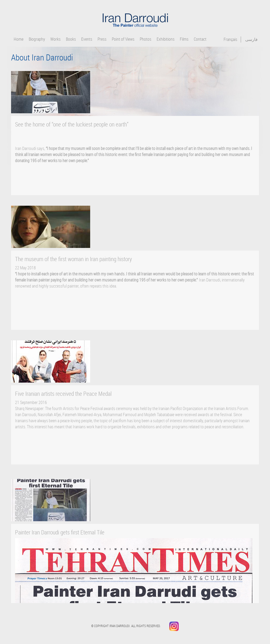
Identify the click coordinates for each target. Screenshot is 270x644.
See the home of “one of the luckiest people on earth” (72, 124)
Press (102, 39)
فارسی (251, 39)
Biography (37, 39)
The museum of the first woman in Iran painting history (73, 259)
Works (56, 39)
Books (71, 39)
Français (230, 39)
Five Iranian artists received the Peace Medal (63, 394)
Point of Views (123, 39)
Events (87, 39)
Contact (200, 39)
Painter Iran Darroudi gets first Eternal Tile (60, 532)
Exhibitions (166, 39)
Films (184, 39)
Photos (146, 39)
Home (19, 39)
